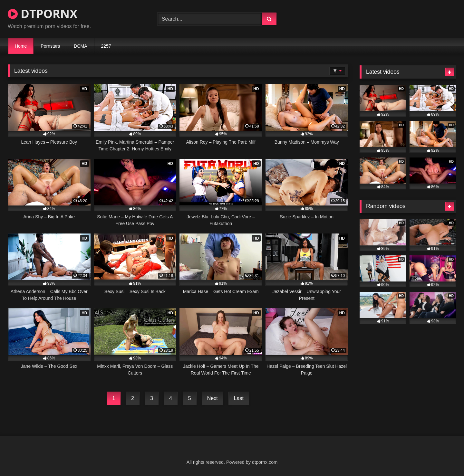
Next (213, 398)
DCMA (80, 46)
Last (239, 398)
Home (21, 46)
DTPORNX (43, 14)
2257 (106, 46)
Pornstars (50, 46)
